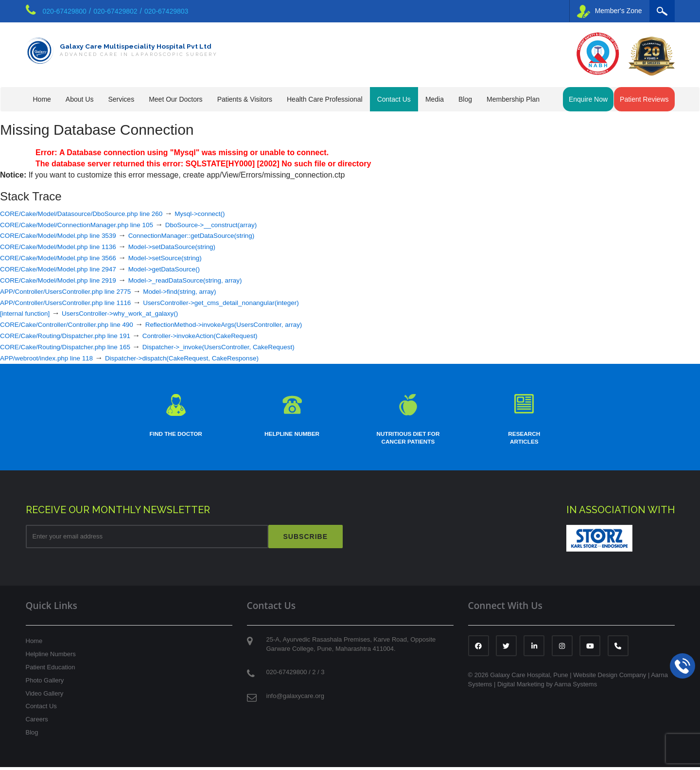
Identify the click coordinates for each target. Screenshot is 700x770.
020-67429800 (65, 11)
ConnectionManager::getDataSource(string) (226, 235)
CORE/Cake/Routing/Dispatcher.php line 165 (78, 347)
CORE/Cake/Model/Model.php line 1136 (69, 246)
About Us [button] (80, 99)
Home (42, 99)
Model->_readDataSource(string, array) (219, 280)
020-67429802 (115, 11)
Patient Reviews (644, 99)
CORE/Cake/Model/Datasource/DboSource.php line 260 (97, 213)
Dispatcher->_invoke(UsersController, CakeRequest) (258, 347)
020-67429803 (166, 11)
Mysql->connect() (236, 213)
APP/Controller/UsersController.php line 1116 (78, 302)
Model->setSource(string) (194, 258)
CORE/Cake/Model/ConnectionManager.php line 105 (91, 224)
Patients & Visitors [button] (245, 99)
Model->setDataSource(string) (203, 246)
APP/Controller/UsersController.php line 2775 (78, 291)
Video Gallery (45, 696)
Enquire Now (588, 99)
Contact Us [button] (394, 99)
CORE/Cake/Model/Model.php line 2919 (69, 280)
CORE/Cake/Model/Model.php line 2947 (69, 269)
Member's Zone (610, 11)
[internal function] (30, 313)
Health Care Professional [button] (325, 99)
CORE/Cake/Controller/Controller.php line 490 (79, 324)
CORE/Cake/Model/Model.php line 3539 (69, 235)
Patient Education (51, 670)
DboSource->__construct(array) (249, 224)
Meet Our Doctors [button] (175, 99)
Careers (37, 723)
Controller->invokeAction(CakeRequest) (236, 335)
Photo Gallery (45, 683)
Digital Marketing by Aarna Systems (547, 687)
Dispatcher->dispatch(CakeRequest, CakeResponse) (215, 358)
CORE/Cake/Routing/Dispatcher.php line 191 (78, 335)
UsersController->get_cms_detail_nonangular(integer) (261, 302)
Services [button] (121, 99)
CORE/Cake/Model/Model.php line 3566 (69, 258)
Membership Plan (513, 99)
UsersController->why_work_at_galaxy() (141, 313)
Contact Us (41, 709)
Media (435, 99)
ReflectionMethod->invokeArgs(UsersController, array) (264, 324)
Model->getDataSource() (193, 269)
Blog (465, 99)
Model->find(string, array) (212, 291)
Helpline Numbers (51, 657)
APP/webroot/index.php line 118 (55, 358)
